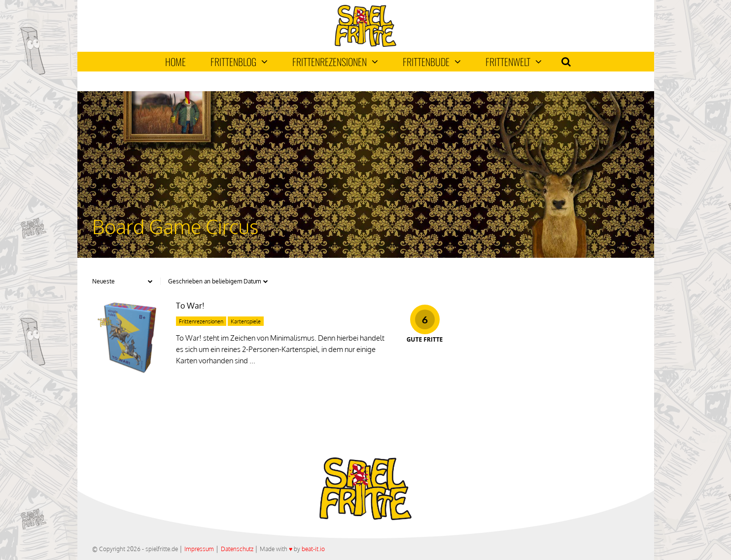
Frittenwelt (514, 62)
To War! (190, 306)
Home (175, 62)
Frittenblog (239, 62)
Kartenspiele (246, 321)
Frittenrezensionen (335, 62)
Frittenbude (432, 62)
